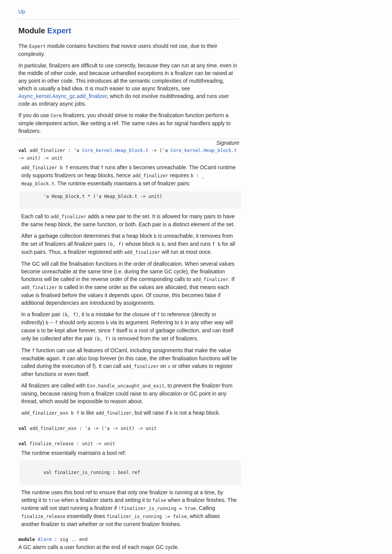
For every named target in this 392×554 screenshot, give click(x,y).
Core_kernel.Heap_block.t (115, 150)
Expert (59, 31)
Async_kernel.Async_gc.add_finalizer (63, 96)
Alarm (45, 539)
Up (22, 11)
